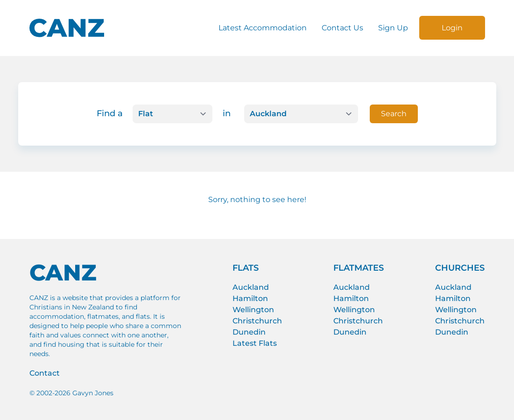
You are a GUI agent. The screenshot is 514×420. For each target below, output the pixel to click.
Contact (45, 373)
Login (452, 28)
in (227, 113)
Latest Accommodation (263, 28)
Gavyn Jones (93, 393)
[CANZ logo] (67, 28)
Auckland (251, 287)
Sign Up (393, 28)
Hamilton (250, 298)
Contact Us (342, 28)
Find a (110, 113)
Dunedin (249, 332)
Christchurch (257, 321)
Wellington (253, 310)
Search (394, 114)
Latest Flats (255, 343)
